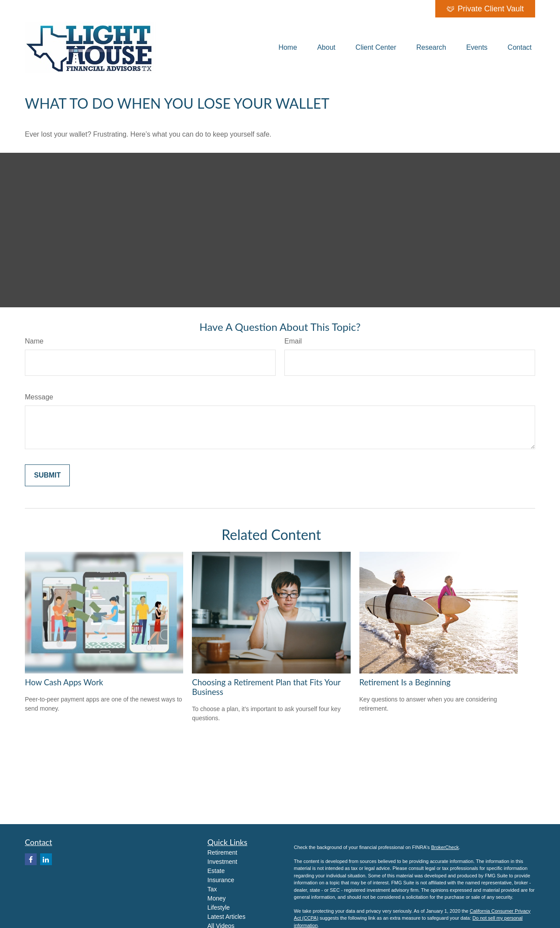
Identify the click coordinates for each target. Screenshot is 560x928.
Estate (216, 871)
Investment (222, 862)
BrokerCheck (445, 847)
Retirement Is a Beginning (405, 682)
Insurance (221, 880)
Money (217, 898)
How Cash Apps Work (64, 682)
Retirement (222, 852)
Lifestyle (219, 907)
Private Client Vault (485, 9)
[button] (288, 47)
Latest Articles (227, 917)
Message (39, 397)
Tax (212, 889)
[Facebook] (31, 859)
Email (293, 341)
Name (34, 341)
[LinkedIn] (46, 859)
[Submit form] (47, 475)
